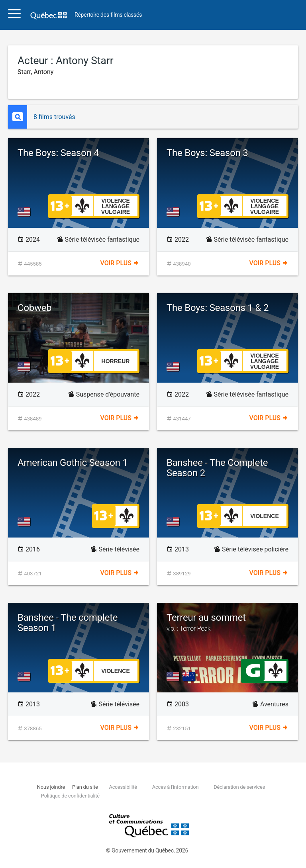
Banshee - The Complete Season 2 (217, 468)
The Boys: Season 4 (58, 153)
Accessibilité (123, 787)
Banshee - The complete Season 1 (68, 623)
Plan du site (85, 787)
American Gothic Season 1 (73, 463)
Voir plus (120, 263)
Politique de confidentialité (70, 796)
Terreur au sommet (228, 622)
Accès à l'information (176, 787)
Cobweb (35, 308)
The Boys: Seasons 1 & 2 (218, 308)
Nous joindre (51, 787)
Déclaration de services (239, 787)
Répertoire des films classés (108, 15)
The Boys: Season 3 (207, 153)
